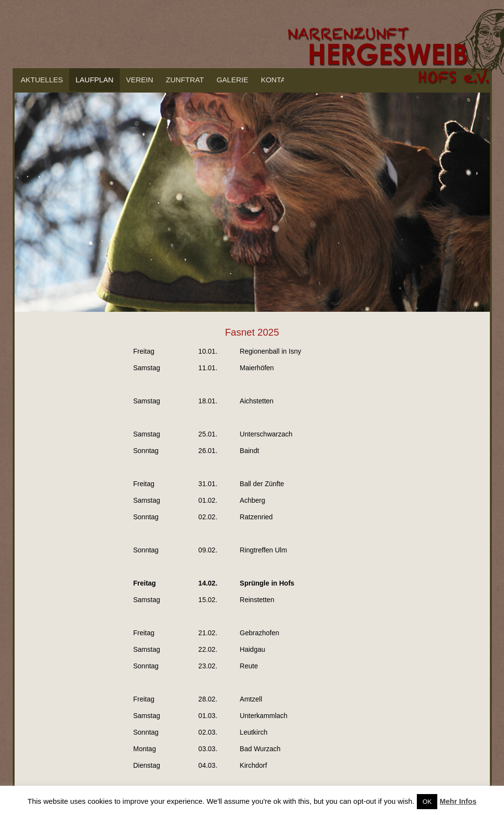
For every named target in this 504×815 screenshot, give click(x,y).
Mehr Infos (458, 801)
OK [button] (427, 802)
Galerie (233, 80)
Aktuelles (42, 80)
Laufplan (94, 80)
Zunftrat (185, 80)
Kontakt (278, 80)
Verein (140, 80)
